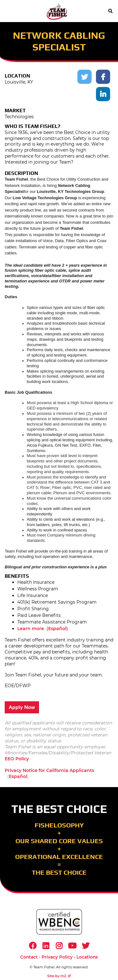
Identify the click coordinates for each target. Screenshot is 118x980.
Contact (29, 957)
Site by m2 (59, 976)
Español (57, 629)
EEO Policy (17, 759)
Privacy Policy (57, 957)
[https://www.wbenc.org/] (59, 922)
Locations (87, 957)
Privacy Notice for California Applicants (49, 770)
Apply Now (22, 707)
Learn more (31, 629)
